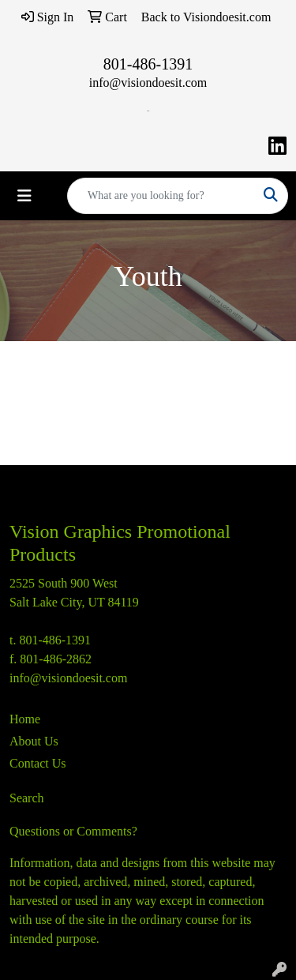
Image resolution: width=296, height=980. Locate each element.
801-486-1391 (148, 64)
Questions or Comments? (73, 831)
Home (25, 719)
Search (27, 798)
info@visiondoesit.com (148, 83)
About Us (34, 741)
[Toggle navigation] (24, 196)
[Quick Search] (161, 196)
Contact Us (38, 763)
